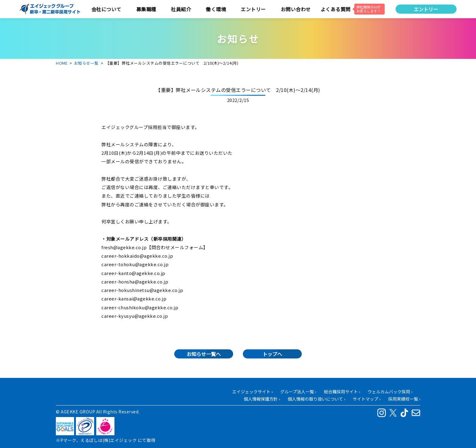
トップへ (272, 354)
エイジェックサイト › (252, 392)
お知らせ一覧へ (204, 354)
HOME (62, 63)
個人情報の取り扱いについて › (316, 399)
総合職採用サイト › (342, 392)
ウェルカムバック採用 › (390, 392)
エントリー (426, 9)
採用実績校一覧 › (404, 399)
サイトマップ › (367, 399)
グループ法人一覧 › (298, 392)
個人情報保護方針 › (262, 399)
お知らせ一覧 (86, 63)
